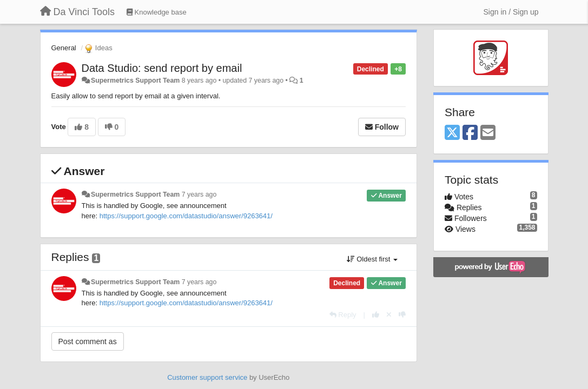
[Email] (488, 133)
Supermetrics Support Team (135, 81)
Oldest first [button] (372, 259)
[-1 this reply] (402, 315)
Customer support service (207, 377)
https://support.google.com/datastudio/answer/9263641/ (186, 216)
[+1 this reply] (376, 315)
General (64, 48)
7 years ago (199, 194)
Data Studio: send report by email (162, 68)
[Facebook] (470, 133)
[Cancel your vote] (389, 315)
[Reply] (343, 315)
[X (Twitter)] (452, 133)
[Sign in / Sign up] (511, 12)
